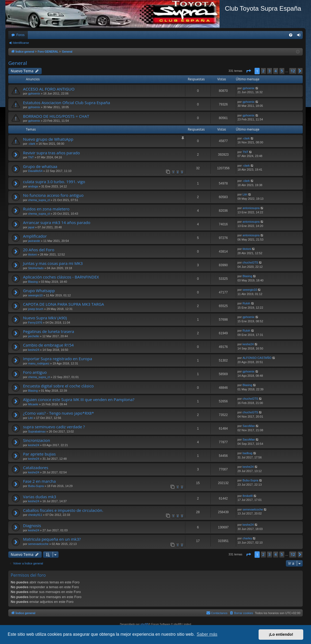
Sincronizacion (37, 440)
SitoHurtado (36, 268)
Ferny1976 (35, 323)
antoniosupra (251, 208)
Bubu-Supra (36, 486)
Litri (245, 194)
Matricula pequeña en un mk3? (52, 539)
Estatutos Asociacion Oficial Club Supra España (67, 103)
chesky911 (35, 515)
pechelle (34, 336)
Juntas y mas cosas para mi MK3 (53, 263)
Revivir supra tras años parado (51, 153)
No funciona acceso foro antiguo (53, 195)
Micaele (33, 404)
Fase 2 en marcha (39, 481)
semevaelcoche (253, 509)
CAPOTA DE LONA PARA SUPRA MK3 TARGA (64, 304)
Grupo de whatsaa (40, 166)
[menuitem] (291, 35)
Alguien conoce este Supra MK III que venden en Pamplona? (79, 399)
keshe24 (34, 350)
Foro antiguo (35, 372)
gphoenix (34, 93)
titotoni (32, 254)
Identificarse (21, 43)
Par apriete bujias (39, 454)
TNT (31, 157)
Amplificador (35, 236)
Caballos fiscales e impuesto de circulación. (63, 510)
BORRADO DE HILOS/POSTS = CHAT (56, 116)
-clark (32, 144)
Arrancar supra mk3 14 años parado (57, 222)
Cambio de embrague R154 (48, 345)
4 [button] (276, 71)
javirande (34, 241)
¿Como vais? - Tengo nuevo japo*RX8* (58, 413)
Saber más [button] (207, 634)
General (18, 63)
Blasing (33, 282)
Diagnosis (32, 525)
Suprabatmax (37, 431)
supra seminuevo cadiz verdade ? (54, 427)
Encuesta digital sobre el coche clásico (58, 386)
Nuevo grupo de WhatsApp (48, 139)
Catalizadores (36, 468)
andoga (33, 186)
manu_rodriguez (39, 363)
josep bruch (36, 309)
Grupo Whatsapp (39, 290)
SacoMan (249, 426)
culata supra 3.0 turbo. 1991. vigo (54, 182)
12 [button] (293, 71)
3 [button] (270, 71)
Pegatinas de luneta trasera (49, 331)
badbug (247, 453)
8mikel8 (248, 496)
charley (247, 538)
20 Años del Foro (39, 250)
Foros (20, 35)
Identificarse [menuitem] (300, 36)
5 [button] (282, 71)
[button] (248, 71)
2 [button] (263, 71)
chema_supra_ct (39, 200)
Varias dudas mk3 (40, 497)
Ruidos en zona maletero (46, 209)
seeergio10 (35, 295)
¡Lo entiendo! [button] (281, 634)
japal (31, 227)
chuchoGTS (250, 262)
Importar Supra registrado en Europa (57, 359)
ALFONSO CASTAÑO (257, 358)
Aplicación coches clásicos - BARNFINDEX (61, 277)
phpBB (144, 624)
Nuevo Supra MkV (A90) (45, 318)
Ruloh (246, 303)
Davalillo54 (35, 171)
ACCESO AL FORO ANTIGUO (49, 89)
